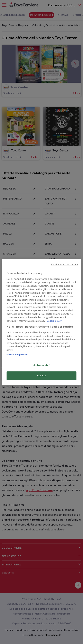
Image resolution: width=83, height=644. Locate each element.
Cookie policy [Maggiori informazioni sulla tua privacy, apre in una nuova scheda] (54, 321)
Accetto (41, 376)
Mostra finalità (42, 365)
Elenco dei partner (17, 354)
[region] (41, 322)
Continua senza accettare (64, 264)
